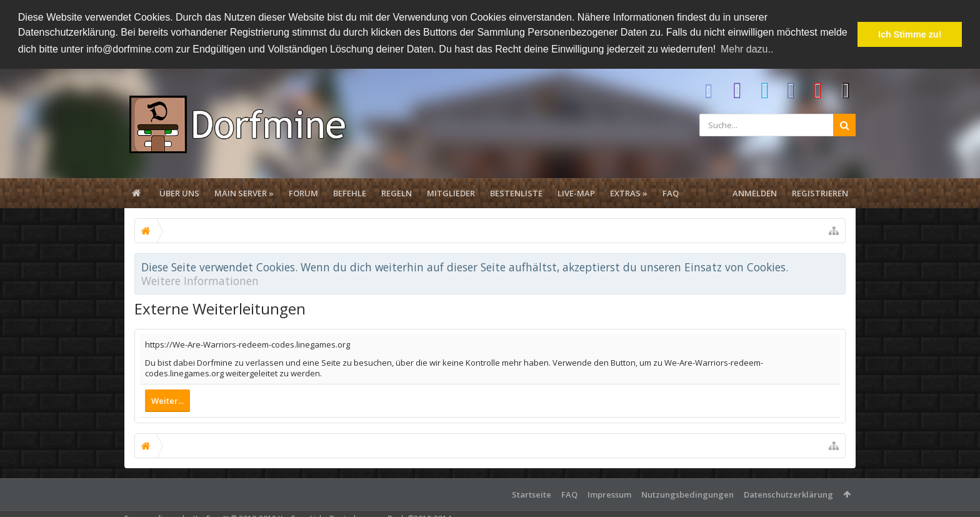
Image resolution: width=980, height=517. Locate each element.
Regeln (397, 192)
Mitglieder (451, 192)
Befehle (350, 192)
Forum (303, 192)
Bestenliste (516, 192)
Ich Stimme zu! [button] (910, 34)
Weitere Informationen (200, 279)
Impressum (609, 493)
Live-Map (576, 192)
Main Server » (244, 192)
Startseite (532, 493)
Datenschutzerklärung (788, 493)
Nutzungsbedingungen (687, 493)
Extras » (629, 192)
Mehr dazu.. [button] (747, 49)
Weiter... (167, 399)
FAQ (671, 192)
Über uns (179, 192)
